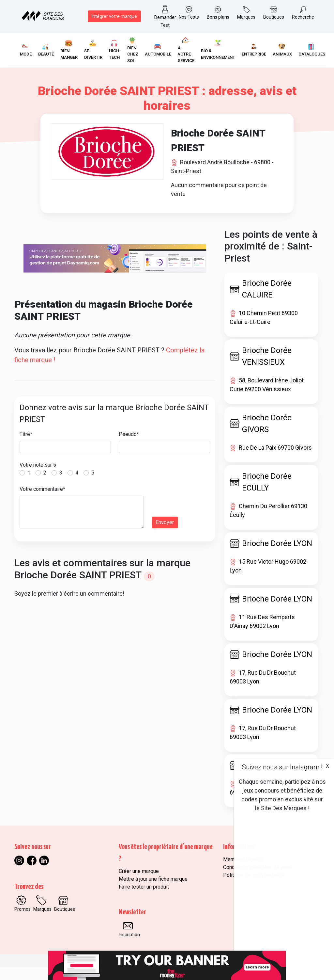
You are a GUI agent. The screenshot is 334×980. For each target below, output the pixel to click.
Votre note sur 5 (38, 478)
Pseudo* (129, 447)
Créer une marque (139, 884)
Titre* (26, 447)
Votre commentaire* (42, 502)
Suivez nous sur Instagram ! (282, 767)
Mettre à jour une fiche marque (153, 892)
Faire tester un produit (144, 900)
